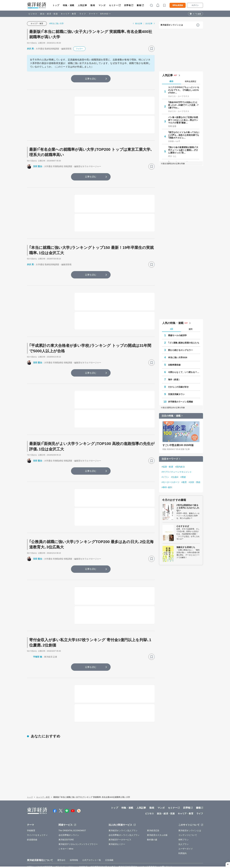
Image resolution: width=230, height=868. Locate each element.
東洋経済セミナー (117, 830)
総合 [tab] (171, 81)
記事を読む (91, 79)
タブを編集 (197, 14)
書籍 (139, 5)
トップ (56, 5)
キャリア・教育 (69, 14)
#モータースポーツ (171, 482)
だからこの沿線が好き (178, 387)
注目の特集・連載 (171, 416)
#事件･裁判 (167, 487)
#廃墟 (183, 477)
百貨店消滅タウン (176, 394)
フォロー (79, 49)
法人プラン (184, 830)
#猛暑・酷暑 (167, 467)
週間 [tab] (191, 329)
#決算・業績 (195, 482)
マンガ (102, 5)
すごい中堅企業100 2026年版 (178, 445)
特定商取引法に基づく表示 (103, 853)
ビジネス (33, 14)
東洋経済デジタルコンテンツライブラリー (78, 830)
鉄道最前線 (32, 826)
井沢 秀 (30, 49)
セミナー (114, 5)
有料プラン (184, 826)
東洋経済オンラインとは (172, 25)
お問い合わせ (166, 853)
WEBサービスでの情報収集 (40, 853)
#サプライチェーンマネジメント (177, 472)
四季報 (128, 5)
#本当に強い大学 (56, 23)
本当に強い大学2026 (178, 357)
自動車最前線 (174, 365)
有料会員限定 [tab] (191, 81)
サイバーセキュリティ (37, 821)
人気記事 (82, 5)
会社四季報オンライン (69, 821)
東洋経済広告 (153, 817)
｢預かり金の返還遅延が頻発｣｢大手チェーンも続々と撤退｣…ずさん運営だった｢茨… (183, 150)
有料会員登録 (178, 5)
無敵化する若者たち (186, 547)
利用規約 (182, 839)
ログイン (195, 5)
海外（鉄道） (174, 380)
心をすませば (183, 526)
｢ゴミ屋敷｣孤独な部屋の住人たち (184, 343)
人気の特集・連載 (173, 323)
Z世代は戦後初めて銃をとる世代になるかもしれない (188, 508)
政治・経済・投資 (49, 14)
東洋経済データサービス (120, 826)
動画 (93, 5)
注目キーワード (170, 459)
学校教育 (31, 817)
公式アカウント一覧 (92, 846)
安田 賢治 (38, 166)
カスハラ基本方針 (149, 853)
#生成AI (175, 477)
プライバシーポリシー (66, 853)
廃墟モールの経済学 (177, 335)
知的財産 (83, 853)
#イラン (165, 477)
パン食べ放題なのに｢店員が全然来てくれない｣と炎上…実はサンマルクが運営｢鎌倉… (183, 120)
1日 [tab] (171, 329)
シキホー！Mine (66, 835)
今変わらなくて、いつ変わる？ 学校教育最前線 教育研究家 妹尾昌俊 (184, 372)
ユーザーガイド (186, 835)
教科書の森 (152, 826)
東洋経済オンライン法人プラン (123, 817)
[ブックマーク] (152, 49)
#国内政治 (180, 467)
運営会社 (61, 846)
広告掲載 (109, 846)
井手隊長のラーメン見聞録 (180, 402)
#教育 (184, 482)
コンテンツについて (188, 821)
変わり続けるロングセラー (180, 350)
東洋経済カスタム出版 (157, 821)
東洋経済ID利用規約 (128, 853)
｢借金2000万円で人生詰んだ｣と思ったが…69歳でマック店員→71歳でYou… (183, 105)
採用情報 (74, 846)
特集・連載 (69, 5)
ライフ (83, 14)
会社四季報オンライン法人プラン (124, 821)
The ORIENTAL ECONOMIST (72, 817)
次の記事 (149, 24)
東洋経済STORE (66, 826)
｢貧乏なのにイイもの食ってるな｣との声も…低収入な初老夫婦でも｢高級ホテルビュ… (184, 135)
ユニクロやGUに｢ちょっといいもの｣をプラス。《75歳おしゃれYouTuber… (184, 90)
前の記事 (139, 24)
